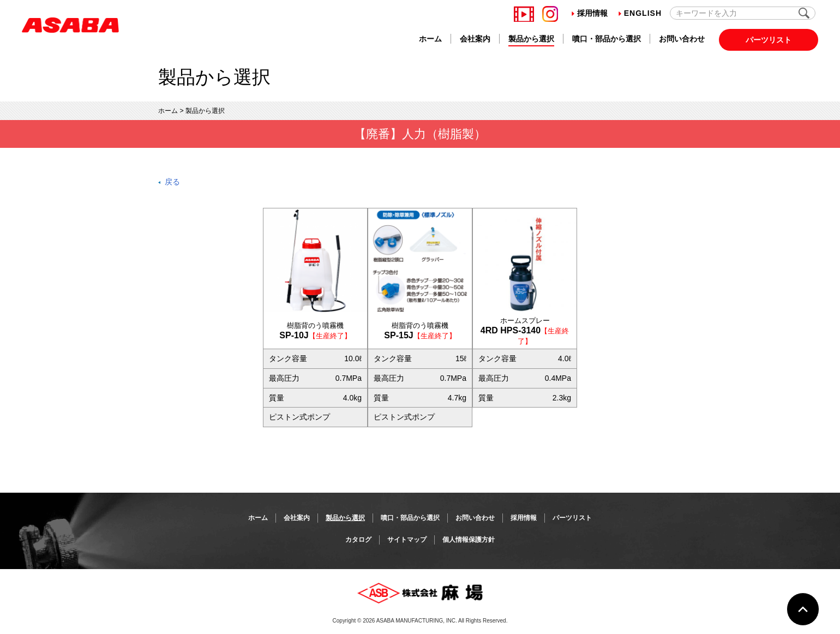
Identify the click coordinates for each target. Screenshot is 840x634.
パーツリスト (769, 40)
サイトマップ (407, 540)
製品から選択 (531, 39)
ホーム (430, 39)
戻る (172, 182)
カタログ (358, 540)
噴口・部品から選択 (607, 39)
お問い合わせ (682, 39)
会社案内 (475, 39)
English (640, 13)
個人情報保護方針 (469, 540)
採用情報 (590, 13)
